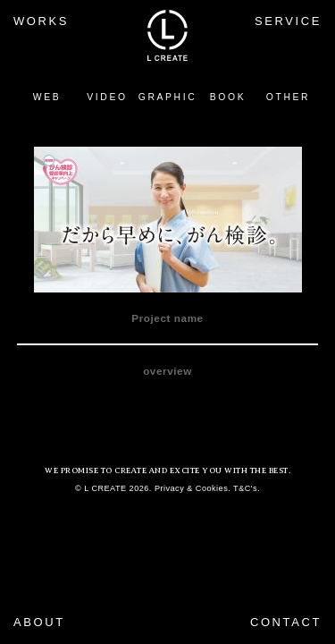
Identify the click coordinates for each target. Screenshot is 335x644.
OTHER (288, 97)
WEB (47, 97)
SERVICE (288, 21)
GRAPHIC (168, 97)
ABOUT (39, 622)
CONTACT (286, 622)
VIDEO (107, 97)
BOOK (228, 97)
